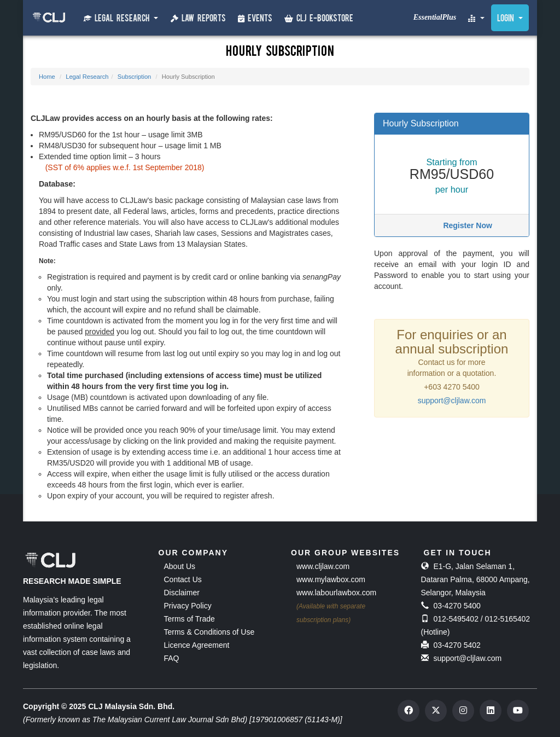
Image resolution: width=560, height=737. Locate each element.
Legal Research (87, 77)
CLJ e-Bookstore (319, 19)
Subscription (135, 77)
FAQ (172, 658)
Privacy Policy (188, 606)
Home (47, 77)
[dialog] (518, 693)
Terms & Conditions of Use (209, 632)
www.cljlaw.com (323, 566)
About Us (180, 566)
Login (510, 19)
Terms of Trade (189, 619)
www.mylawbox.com (331, 579)
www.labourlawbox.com (336, 593)
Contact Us (183, 579)
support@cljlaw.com (452, 401)
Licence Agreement (197, 645)
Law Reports (198, 19)
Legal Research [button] (121, 19)
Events (255, 19)
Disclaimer (182, 593)
